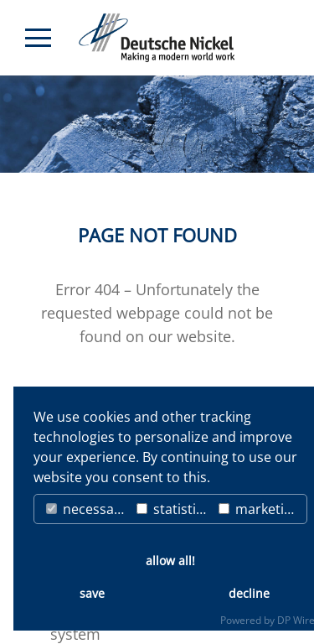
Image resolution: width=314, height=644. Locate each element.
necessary (86, 509)
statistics (173, 509)
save (92, 593)
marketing (259, 509)
